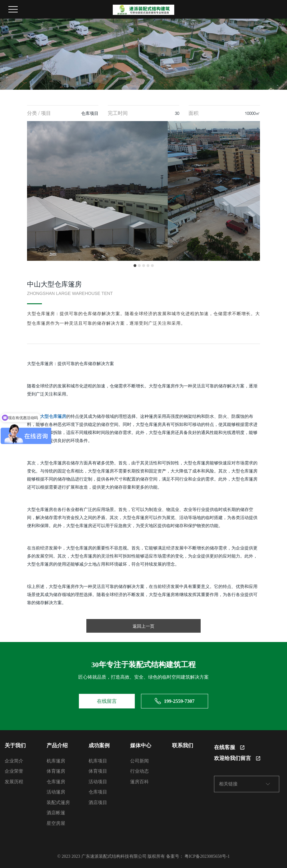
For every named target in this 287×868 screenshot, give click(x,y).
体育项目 (98, 771)
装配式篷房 (58, 802)
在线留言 (107, 701)
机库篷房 (56, 761)
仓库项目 (98, 792)
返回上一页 (143, 626)
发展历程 (14, 782)
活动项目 (98, 782)
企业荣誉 (14, 771)
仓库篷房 (56, 782)
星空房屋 (56, 823)
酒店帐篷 (56, 813)
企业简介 (14, 761)
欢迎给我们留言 (237, 758)
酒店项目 (98, 802)
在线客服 (229, 747)
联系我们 (183, 746)
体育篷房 (56, 771)
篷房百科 (139, 782)
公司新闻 (139, 761)
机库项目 (98, 761)
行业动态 (139, 771)
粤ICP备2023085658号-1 (207, 856)
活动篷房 (56, 792)
